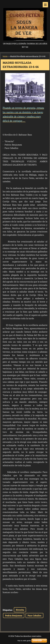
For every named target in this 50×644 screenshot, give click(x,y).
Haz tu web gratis (24, 641)
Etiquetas (7, 610)
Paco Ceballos (34, 615)
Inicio (5, 56)
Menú (45, 5)
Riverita (20, 610)
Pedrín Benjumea (14, 615)
